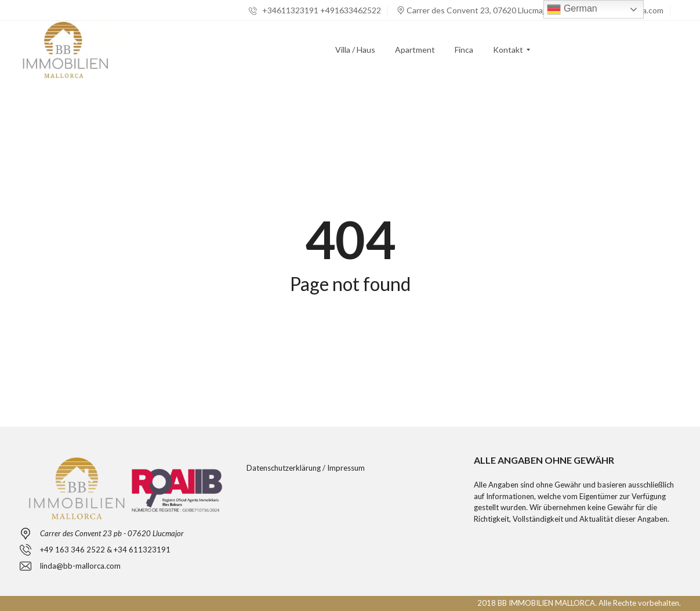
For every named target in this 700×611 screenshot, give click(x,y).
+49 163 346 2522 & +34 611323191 (105, 550)
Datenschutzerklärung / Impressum (306, 468)
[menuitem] (355, 50)
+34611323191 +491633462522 (315, 10)
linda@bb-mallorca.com (80, 566)
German (572, 9)
